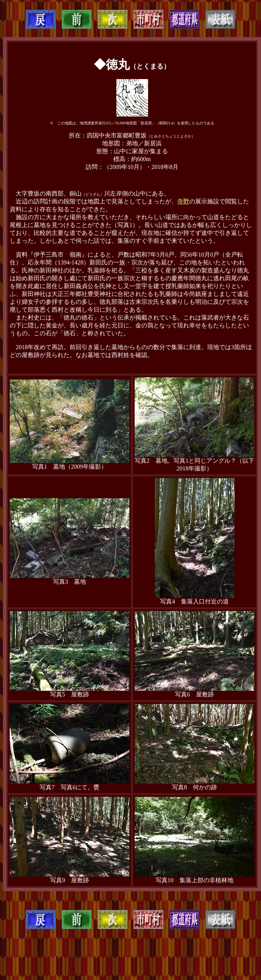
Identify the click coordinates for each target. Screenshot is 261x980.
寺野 (183, 201)
